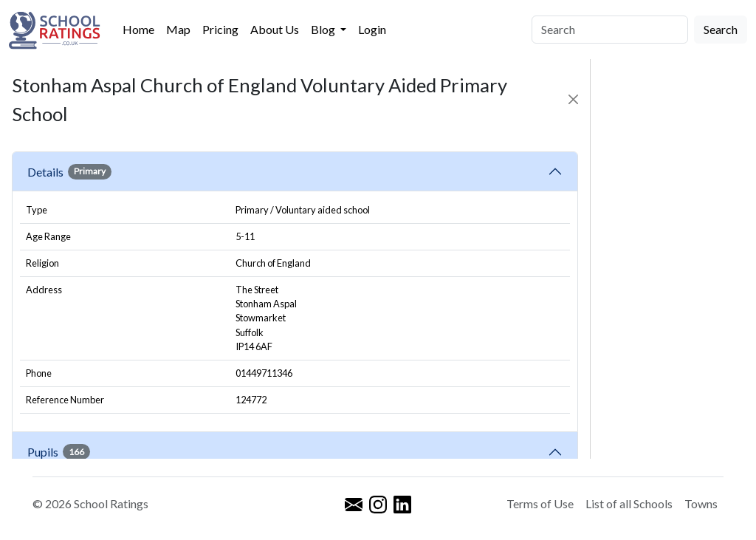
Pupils (59, 451)
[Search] (610, 30)
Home (138, 29)
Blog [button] (324, 29)
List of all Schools (629, 503)
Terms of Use (540, 503)
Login (372, 29)
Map (178, 29)
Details (69, 171)
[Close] (573, 99)
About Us (275, 29)
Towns (701, 503)
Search (721, 29)
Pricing (220, 29)
